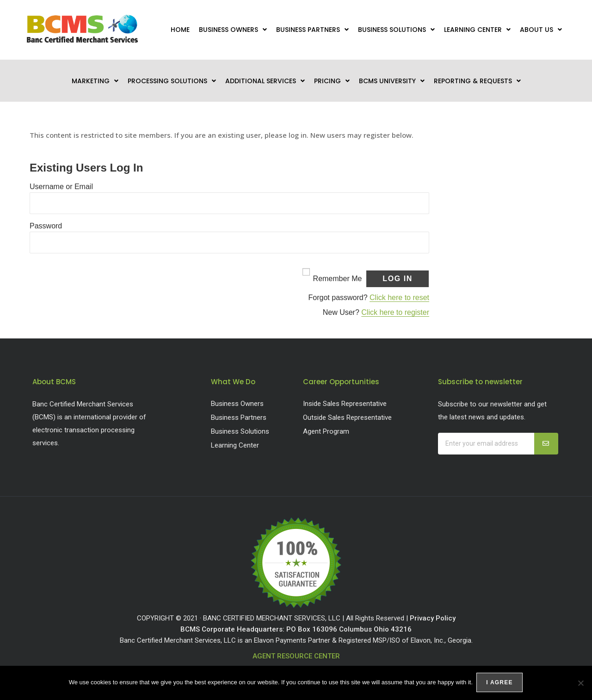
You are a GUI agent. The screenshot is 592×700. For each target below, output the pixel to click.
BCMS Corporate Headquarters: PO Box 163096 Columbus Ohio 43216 (296, 629)
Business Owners (233, 30)
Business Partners (312, 30)
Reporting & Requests (477, 81)
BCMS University (392, 81)
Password (46, 226)
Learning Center (477, 30)
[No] (580, 683)
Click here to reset (399, 298)
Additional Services (265, 81)
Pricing (332, 81)
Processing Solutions (172, 81)
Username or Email (61, 187)
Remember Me (338, 279)
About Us (541, 30)
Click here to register (395, 312)
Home (180, 30)
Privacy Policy (433, 618)
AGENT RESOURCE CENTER (296, 656)
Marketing (95, 81)
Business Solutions (396, 30)
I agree (500, 683)
